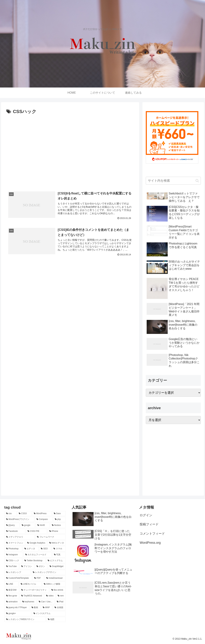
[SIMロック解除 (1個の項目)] (54, 584)
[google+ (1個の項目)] (18, 614)
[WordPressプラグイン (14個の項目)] (19, 519)
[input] (173, 181)
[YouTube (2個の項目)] (12, 566)
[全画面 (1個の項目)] (59, 608)
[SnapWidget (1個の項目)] (57, 566)
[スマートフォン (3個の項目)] (15, 543)
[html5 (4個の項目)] (43, 525)
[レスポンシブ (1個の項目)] (18, 572)
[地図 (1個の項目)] (56, 619)
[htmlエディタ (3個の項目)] (57, 543)
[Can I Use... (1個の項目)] (46, 602)
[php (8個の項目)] (59, 519)
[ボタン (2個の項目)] (41, 566)
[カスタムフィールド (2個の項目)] (38, 555)
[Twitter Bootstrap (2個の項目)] (34, 561)
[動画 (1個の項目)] (35, 608)
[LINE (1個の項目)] (11, 584)
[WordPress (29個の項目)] (42, 514)
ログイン (146, 515)
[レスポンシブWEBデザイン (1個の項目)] (25, 619)
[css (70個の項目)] (11, 514)
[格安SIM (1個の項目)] (12, 590)
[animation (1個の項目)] (12, 602)
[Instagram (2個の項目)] (14, 555)
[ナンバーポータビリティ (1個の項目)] (34, 590)
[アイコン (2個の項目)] (27, 566)
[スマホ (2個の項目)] (59, 549)
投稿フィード (149, 524)
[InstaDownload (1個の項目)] (55, 578)
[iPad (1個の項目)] (60, 602)
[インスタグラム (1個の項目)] (49, 614)
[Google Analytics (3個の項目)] (36, 543)
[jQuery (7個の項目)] (12, 525)
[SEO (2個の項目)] (45, 549)
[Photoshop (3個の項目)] (13, 549)
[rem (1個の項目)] (61, 596)
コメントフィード (152, 534)
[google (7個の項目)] (28, 525)
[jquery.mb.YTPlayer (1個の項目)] (17, 608)
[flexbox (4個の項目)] (58, 525)
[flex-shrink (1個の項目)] (58, 590)
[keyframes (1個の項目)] (29, 602)
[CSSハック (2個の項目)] (13, 561)
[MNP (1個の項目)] (47, 608)
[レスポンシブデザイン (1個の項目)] (48, 572)
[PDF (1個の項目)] (38, 578)
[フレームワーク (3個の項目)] (50, 537)
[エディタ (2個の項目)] (31, 549)
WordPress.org (150, 543)
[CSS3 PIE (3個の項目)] (36, 531)
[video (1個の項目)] (50, 596)
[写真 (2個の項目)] (59, 555)
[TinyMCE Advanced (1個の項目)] (32, 596)
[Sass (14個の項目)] (59, 514)
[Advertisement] (70, 153)
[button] (197, 181)
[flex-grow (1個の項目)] (12, 596)
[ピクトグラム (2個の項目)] (56, 561)
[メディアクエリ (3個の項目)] (20, 537)
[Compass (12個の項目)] (44, 519)
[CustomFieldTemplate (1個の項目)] (18, 578)
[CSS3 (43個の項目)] (24, 514)
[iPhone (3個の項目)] (57, 531)
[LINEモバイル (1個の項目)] (30, 584)
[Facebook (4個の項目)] (15, 531)
